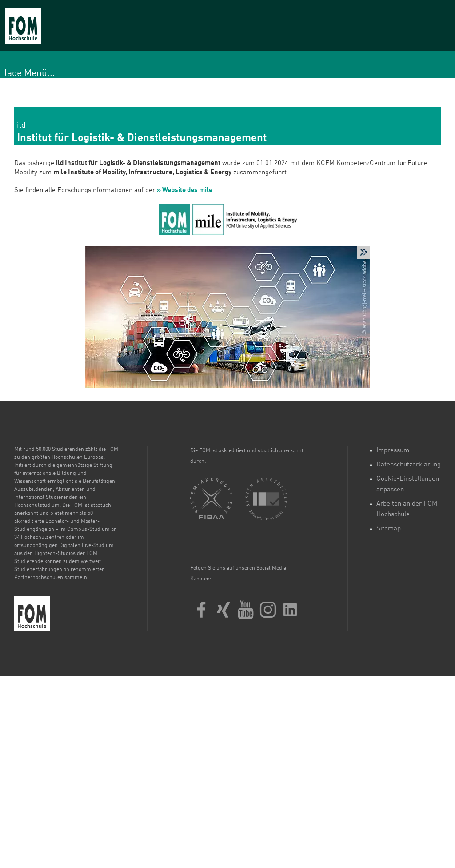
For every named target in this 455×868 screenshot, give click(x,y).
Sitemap (389, 529)
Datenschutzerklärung (409, 465)
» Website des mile (185, 191)
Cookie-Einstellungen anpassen (408, 484)
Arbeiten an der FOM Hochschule (407, 509)
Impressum (393, 451)
